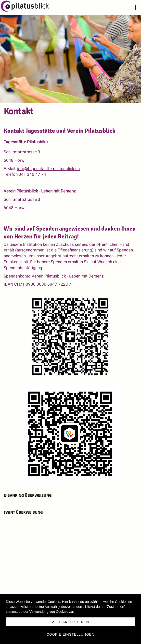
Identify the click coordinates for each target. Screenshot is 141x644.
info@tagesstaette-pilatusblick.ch (48, 169)
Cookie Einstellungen (70, 634)
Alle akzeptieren (70, 622)
